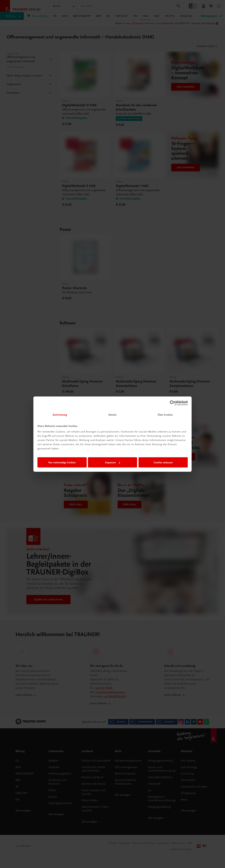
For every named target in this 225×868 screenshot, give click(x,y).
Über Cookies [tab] (165, 415)
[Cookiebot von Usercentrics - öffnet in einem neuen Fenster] (172, 403)
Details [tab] (112, 415)
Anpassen (113, 462)
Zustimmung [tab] (60, 415)
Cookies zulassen (163, 462)
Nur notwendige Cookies (62, 462)
